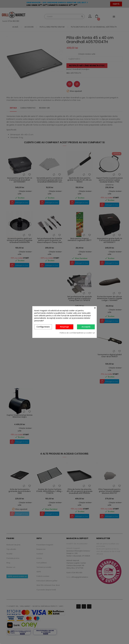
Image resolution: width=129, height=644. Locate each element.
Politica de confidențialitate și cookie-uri (77, 333)
